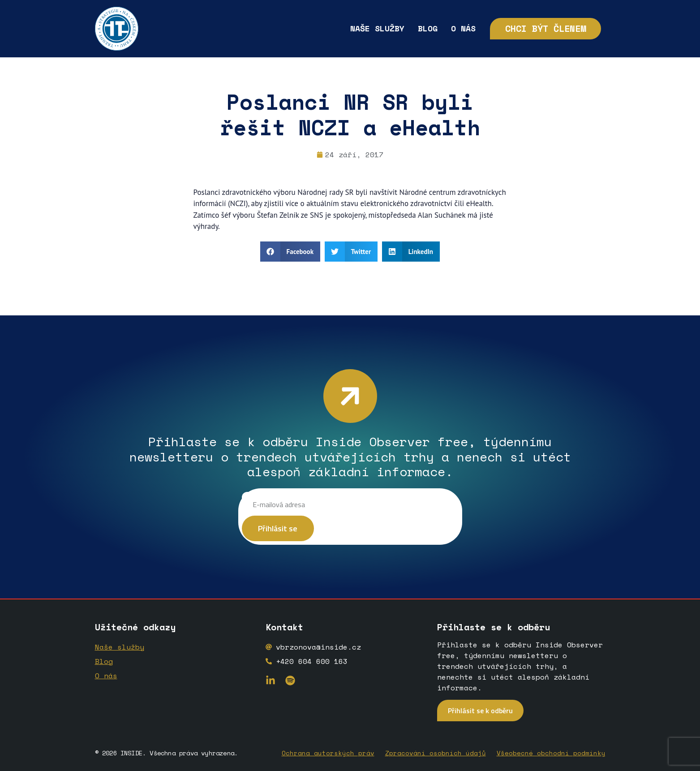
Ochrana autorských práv (328, 753)
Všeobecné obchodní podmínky (551, 753)
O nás (463, 28)
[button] (290, 252)
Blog (428, 28)
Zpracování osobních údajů (436, 753)
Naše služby (377, 28)
